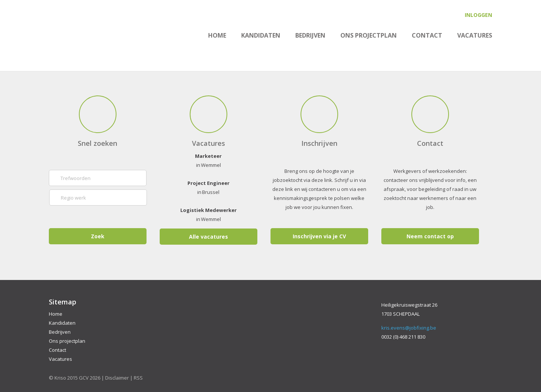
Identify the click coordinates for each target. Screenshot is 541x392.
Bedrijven (310, 35)
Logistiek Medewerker (209, 210)
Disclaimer (117, 378)
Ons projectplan (369, 35)
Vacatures (475, 35)
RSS (138, 378)
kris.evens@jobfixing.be (409, 328)
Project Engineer (209, 183)
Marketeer (208, 156)
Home (217, 35)
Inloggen (478, 15)
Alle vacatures (209, 237)
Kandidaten (261, 35)
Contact (427, 35)
